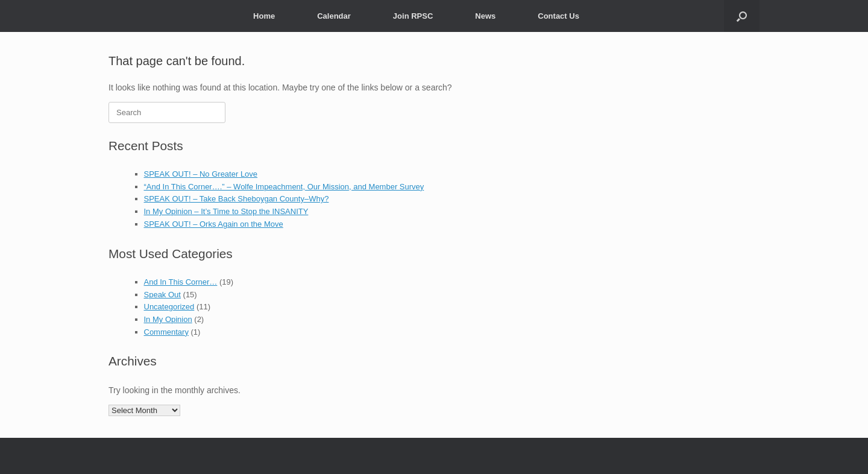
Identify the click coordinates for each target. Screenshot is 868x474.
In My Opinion (168, 319)
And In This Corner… (181, 282)
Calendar (334, 16)
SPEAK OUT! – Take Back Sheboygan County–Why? (237, 199)
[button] (742, 16)
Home (264, 16)
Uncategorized (169, 307)
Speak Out (162, 295)
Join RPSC (413, 16)
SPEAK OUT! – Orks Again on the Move (214, 224)
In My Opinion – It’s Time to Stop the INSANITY (226, 211)
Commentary (166, 332)
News (485, 16)
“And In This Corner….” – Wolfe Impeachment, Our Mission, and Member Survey (284, 187)
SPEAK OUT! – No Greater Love (201, 174)
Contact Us (558, 16)
